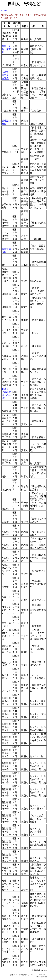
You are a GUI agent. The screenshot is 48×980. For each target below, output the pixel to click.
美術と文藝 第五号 (6, 49)
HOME (4, 10)
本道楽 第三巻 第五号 (6, 75)
